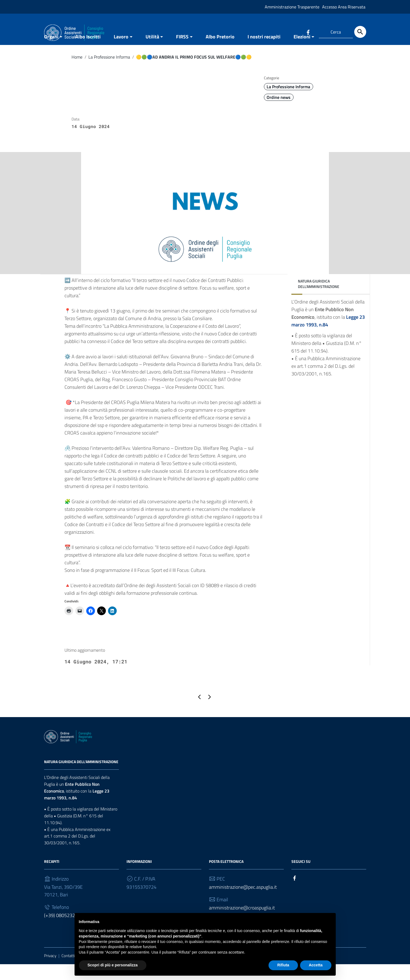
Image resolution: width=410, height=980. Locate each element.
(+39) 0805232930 (64, 931)
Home (77, 73)
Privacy (50, 972)
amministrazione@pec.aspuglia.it (243, 903)
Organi (51, 53)
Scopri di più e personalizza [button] (113, 965)
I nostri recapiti (264, 53)
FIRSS (182, 53)
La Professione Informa (109, 73)
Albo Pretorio (220, 53)
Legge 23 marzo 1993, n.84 (77, 810)
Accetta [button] (316, 965)
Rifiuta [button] (283, 965)
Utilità (152, 53)
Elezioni (302, 53)
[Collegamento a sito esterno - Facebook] (308, 32)
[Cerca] (360, 32)
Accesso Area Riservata (344, 7)
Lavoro (121, 53)
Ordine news (279, 113)
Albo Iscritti (88, 53)
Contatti (68, 972)
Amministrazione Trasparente (292, 7)
